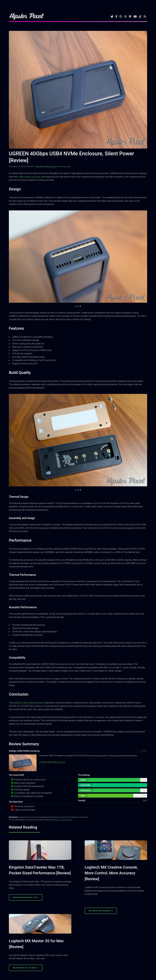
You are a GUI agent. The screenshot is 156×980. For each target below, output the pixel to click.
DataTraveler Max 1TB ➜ (26, 897)
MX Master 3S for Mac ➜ (26, 968)
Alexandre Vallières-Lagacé (46, 167)
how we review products (63, 820)
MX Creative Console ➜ (101, 911)
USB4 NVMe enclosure (29, 177)
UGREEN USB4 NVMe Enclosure (29, 703)
